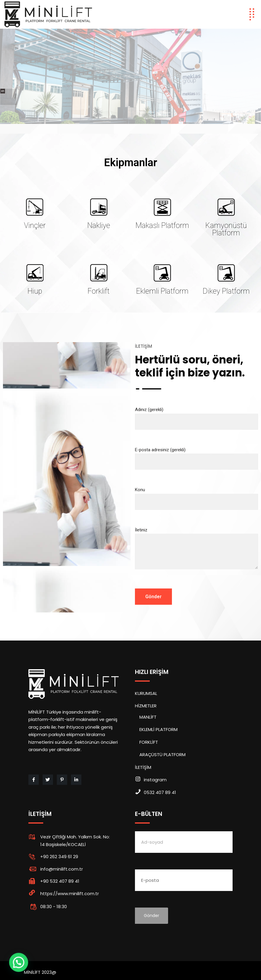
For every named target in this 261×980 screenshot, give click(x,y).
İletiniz (196, 553)
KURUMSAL (146, 693)
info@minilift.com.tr (62, 869)
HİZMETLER (146, 706)
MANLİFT (148, 717)
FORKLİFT (149, 742)
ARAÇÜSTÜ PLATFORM (162, 755)
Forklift (99, 291)
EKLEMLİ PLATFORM (158, 729)
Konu (196, 496)
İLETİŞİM (143, 767)
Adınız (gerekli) (196, 416)
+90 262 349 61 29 (59, 857)
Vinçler (35, 225)
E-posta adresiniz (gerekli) (196, 456)
